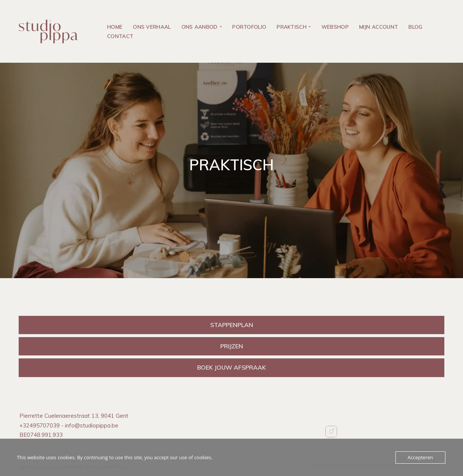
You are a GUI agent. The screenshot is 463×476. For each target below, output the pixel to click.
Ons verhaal (152, 27)
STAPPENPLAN (232, 325)
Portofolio (249, 27)
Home (115, 27)
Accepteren (420, 457)
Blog (415, 27)
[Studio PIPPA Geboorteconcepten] (50, 31)
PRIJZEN (232, 346)
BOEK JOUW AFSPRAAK (232, 367)
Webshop (335, 27)
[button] (221, 27)
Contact (120, 36)
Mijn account (379, 27)
